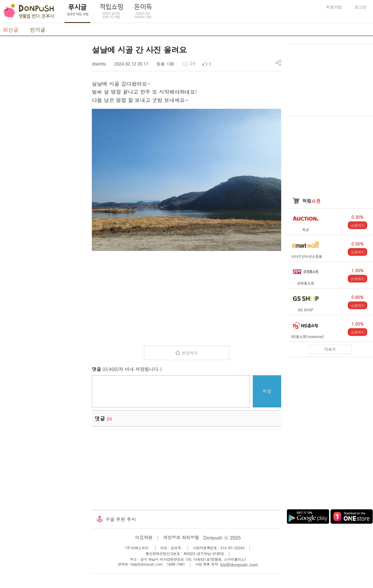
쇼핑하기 (358, 225)
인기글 (38, 30)
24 (193, 63)
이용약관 (144, 537)
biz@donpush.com (239, 565)
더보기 (330, 349)
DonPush (29, 11)
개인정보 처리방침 (181, 537)
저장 (267, 391)
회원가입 (334, 7)
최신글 (11, 30)
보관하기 (190, 353)
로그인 (361, 7)
